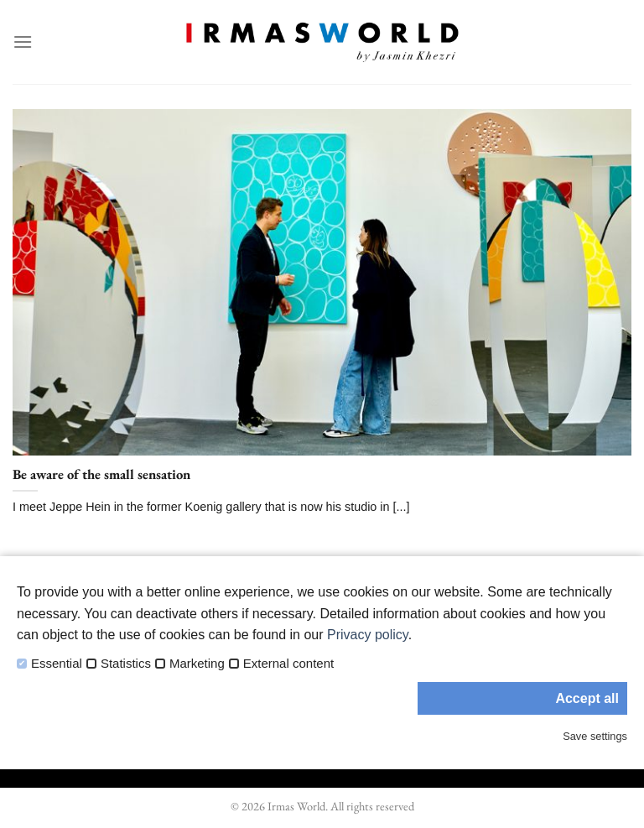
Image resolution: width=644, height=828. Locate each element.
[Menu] (23, 42)
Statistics (126, 664)
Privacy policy (368, 635)
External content (288, 664)
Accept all (587, 698)
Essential (57, 664)
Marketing (197, 664)
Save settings (595, 736)
